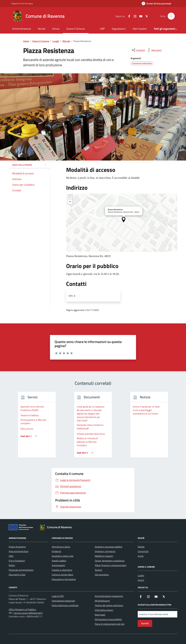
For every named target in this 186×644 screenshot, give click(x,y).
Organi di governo (17, 547)
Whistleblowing (102, 601)
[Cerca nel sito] (171, 16)
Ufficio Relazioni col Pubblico (22, 609)
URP (102, 29)
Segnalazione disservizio (63, 601)
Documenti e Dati (17, 575)
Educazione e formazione (64, 579)
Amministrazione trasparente (109, 596)
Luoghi (141, 575)
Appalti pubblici (59, 561)
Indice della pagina (29, 165)
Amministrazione (22, 29)
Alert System (140, 29)
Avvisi (141, 556)
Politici (12, 565)
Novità (42, 29)
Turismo (98, 570)
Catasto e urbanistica (62, 570)
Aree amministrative (19, 551)
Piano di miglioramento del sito (110, 624)
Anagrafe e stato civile (63, 556)
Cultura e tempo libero (62, 575)
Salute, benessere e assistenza (110, 561)
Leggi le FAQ (58, 596)
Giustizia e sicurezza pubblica (108, 547)
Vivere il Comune (76, 29)
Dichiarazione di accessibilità (108, 619)
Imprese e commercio (105, 551)
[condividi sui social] (138, 50)
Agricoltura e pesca (61, 547)
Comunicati (143, 551)
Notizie (141, 547)
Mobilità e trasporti (104, 556)
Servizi (56, 29)
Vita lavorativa (102, 575)
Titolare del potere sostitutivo (109, 605)
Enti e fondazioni (17, 561)
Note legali (100, 615)
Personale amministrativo (21, 570)
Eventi (141, 580)
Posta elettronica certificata (65, 605)
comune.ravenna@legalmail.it (28, 613)
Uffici (11, 556)
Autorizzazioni (58, 565)
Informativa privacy (104, 610)
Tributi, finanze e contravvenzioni (111, 565)
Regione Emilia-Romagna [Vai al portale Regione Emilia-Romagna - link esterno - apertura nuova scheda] (22, 3)
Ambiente (56, 551)
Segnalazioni (119, 29)
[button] (124, 220)
